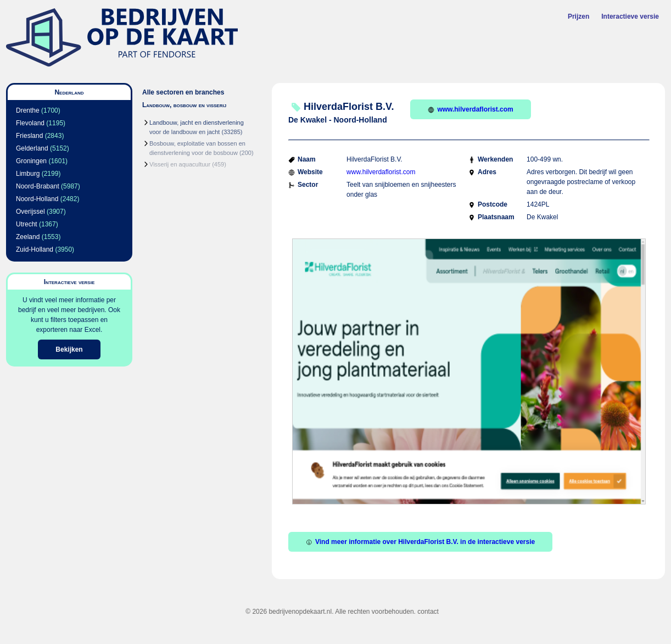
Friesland (29, 136)
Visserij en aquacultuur (180, 164)
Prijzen (578, 16)
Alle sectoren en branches (183, 92)
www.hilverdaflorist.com (470, 109)
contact (428, 612)
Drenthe (28, 110)
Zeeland (28, 237)
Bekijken (69, 349)
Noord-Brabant (38, 186)
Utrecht (27, 224)
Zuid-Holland (35, 249)
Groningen (31, 161)
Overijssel (30, 212)
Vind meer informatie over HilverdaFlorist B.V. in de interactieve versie (420, 542)
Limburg (28, 174)
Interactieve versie (630, 16)
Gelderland (32, 148)
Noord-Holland (37, 199)
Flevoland (30, 123)
